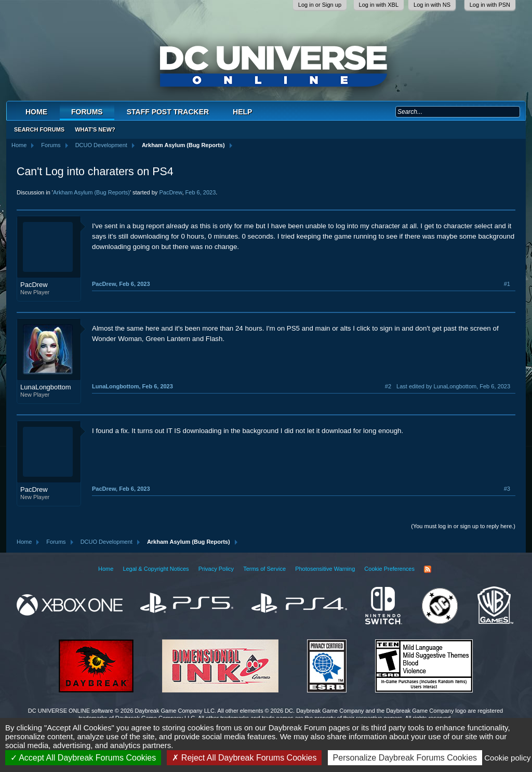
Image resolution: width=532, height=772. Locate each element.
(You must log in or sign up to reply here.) (463, 526)
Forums (87, 112)
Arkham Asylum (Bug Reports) (91, 192)
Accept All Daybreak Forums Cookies (83, 758)
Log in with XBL (379, 5)
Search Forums (39, 129)
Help (242, 112)
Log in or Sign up (320, 5)
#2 (388, 386)
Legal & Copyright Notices (156, 569)
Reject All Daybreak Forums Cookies (244, 758)
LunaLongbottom (46, 387)
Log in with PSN (490, 5)
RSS (428, 569)
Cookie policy (507, 758)
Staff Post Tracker (168, 112)
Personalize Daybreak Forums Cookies (405, 758)
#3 (507, 489)
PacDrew (170, 192)
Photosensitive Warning (325, 569)
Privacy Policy (216, 569)
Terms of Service (264, 569)
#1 (507, 284)
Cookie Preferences (389, 569)
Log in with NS (432, 5)
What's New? (95, 129)
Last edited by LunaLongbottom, (453, 386)
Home (36, 112)
